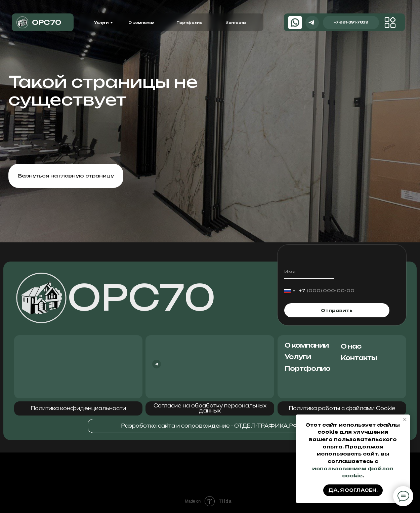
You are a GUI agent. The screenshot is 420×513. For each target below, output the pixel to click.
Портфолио (189, 23)
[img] (390, 23)
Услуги (101, 23)
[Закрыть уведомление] (405, 420)
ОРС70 (141, 298)
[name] (309, 272)
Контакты (236, 23)
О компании (141, 23)
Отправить (337, 310)
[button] (78, 408)
